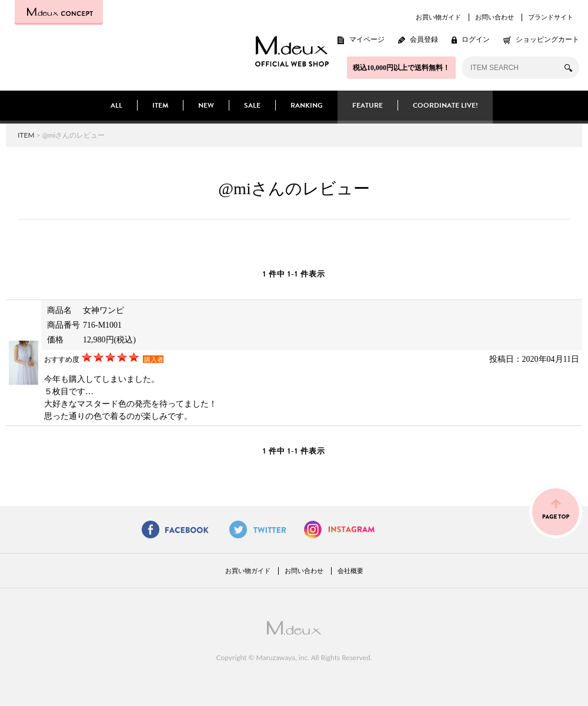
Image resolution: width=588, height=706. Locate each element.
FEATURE (367, 105)
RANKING (307, 105)
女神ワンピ (103, 310)
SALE (252, 105)
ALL (116, 105)
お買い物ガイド (438, 17)
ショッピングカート (547, 39)
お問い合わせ (495, 17)
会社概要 (350, 571)
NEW (206, 105)
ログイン (476, 39)
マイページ (367, 39)
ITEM (160, 105)
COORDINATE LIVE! (445, 105)
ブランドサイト (551, 17)
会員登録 (424, 39)
